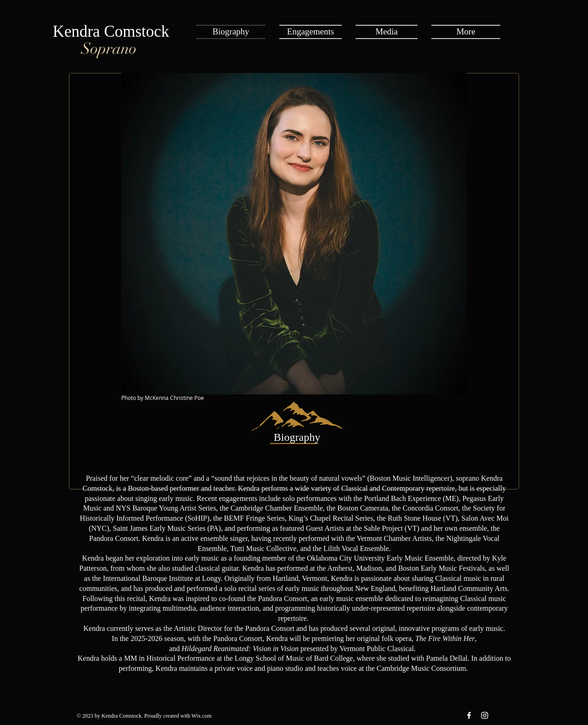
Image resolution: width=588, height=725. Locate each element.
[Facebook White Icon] (469, 715)
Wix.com (202, 716)
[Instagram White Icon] (485, 715)
